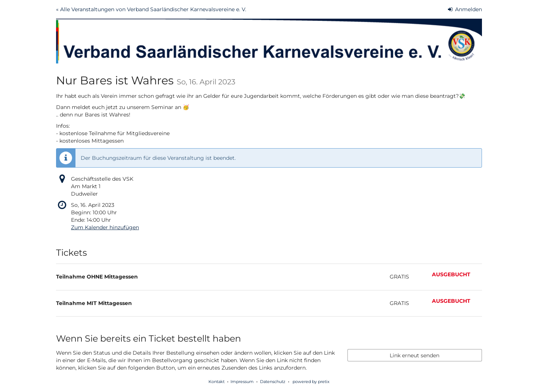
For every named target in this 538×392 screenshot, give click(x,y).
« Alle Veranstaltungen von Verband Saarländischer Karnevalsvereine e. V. (151, 9)
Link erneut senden (415, 355)
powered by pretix (311, 382)
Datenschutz (273, 382)
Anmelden (465, 9)
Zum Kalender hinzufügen (105, 227)
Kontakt (217, 382)
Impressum (242, 382)
